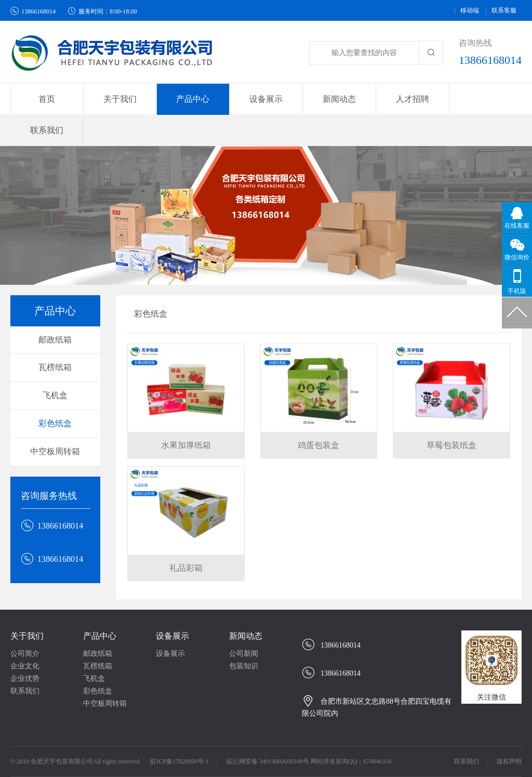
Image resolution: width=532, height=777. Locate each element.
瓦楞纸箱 (55, 337)
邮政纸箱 (55, 308)
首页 (47, 99)
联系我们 (485, 99)
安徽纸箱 (355, 756)
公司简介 (25, 622)
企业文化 (25, 635)
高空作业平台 (487, 756)
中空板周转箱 (55, 420)
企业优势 (25, 647)
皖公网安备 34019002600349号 (268, 730)
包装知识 (244, 635)
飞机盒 (55, 364)
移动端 (470, 10)
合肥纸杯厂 (440, 756)
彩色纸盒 (55, 392)
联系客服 (504, 10)
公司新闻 (244, 622)
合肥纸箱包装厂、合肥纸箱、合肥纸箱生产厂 (171, 756)
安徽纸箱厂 (314, 756)
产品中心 (100, 605)
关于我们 (27, 605)
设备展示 (172, 605)
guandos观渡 (38, 766)
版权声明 (509, 730)
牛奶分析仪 (73, 756)
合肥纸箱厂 (270, 756)
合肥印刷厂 (395, 756)
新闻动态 (246, 605)
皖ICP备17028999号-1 (179, 730)
